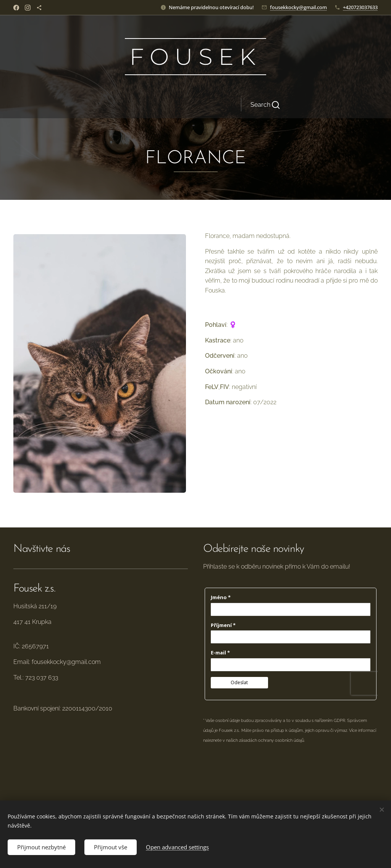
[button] (242, 105)
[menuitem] (128, 105)
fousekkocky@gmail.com (298, 7)
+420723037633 (360, 7)
